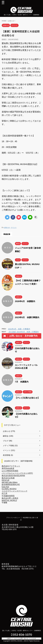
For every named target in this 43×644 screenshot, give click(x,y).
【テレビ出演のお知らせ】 (27, 398)
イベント (14, 227)
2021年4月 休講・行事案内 (19, 329)
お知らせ (7, 227)
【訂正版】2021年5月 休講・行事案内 (23, 332)
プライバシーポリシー (13, 518)
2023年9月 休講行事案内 (27, 317)
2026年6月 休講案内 (25, 301)
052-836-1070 (22, 635)
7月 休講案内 (22, 382)
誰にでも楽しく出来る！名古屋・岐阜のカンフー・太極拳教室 (22, 631)
